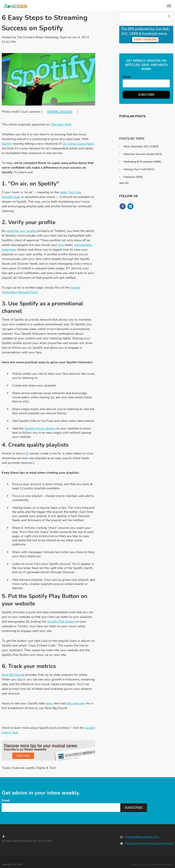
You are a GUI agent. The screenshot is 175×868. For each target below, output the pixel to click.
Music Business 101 (141, 146)
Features (18, 768)
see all (124, 183)
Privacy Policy (138, 864)
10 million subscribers (78, 144)
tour (61, 245)
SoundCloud (11, 197)
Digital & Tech (46, 768)
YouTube (75, 192)
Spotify (7, 144)
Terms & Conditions (162, 864)
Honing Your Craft (139, 169)
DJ (27, 453)
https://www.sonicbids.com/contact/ (149, 843)
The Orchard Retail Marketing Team (42, 37)
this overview (76, 703)
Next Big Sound (13, 675)
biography (9, 250)
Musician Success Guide (143, 154)
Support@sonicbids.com (142, 837)
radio (63, 192)
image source (60, 111)
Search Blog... (169, 16)
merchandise (83, 245)
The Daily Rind (61, 124)
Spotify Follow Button (40, 428)
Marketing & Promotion (142, 162)
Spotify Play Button (61, 622)
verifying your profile (21, 231)
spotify (30, 768)
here (49, 703)
